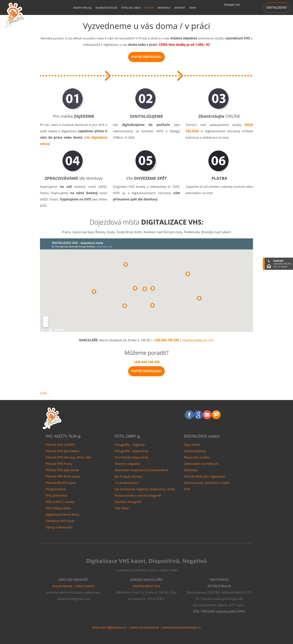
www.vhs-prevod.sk (144, 627)
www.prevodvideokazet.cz (182, 627)
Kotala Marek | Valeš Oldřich (74, 586)
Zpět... (45, 393)
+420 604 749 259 (166, 340)
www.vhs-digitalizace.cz (110, 627)
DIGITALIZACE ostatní (202, 436)
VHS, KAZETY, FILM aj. (63, 436)
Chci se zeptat (280, 267)
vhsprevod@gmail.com (198, 340)
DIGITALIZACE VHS (147, 586)
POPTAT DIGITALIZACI (146, 57)
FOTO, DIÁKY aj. (128, 436)
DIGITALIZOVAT (277, 8)
